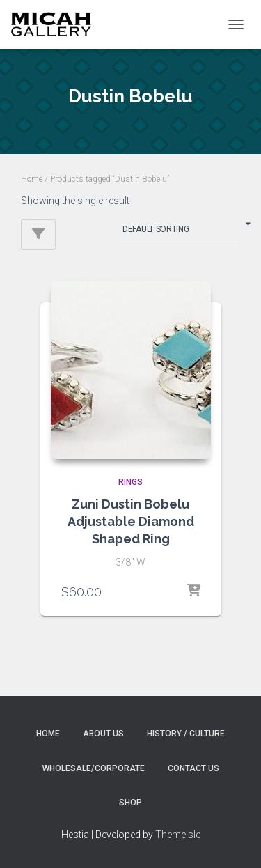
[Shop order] (181, 232)
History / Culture (186, 734)
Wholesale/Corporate (94, 768)
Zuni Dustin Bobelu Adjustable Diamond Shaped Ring (131, 521)
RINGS (130, 482)
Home (32, 179)
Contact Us (193, 768)
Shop (130, 803)
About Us (103, 734)
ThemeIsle (178, 835)
